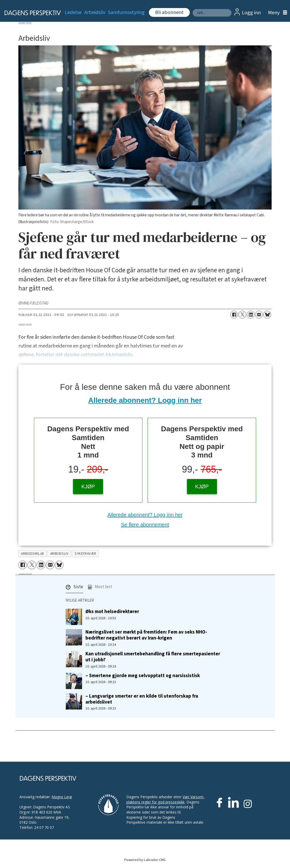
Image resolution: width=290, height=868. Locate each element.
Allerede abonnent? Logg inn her (145, 400)
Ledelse (73, 12)
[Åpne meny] (276, 13)
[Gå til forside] (30, 13)
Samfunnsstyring (126, 12)
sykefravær (85, 554)
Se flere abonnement (145, 525)
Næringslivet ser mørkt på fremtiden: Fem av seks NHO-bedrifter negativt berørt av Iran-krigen (146, 635)
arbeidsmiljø (32, 554)
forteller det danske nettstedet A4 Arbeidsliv (84, 355)
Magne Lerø (62, 797)
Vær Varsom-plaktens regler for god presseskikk (165, 799)
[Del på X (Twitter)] (242, 315)
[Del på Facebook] (234, 315)
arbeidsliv (59, 554)
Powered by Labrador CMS (145, 860)
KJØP (88, 487)
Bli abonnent (169, 12)
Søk (193, 9)
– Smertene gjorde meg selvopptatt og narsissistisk (143, 676)
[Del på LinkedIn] (251, 315)
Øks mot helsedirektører (112, 612)
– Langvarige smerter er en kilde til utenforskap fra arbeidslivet (142, 699)
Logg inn (251, 13)
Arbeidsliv (95, 12)
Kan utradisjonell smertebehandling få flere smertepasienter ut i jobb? (153, 657)
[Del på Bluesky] (267, 315)
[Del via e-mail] (259, 315)
